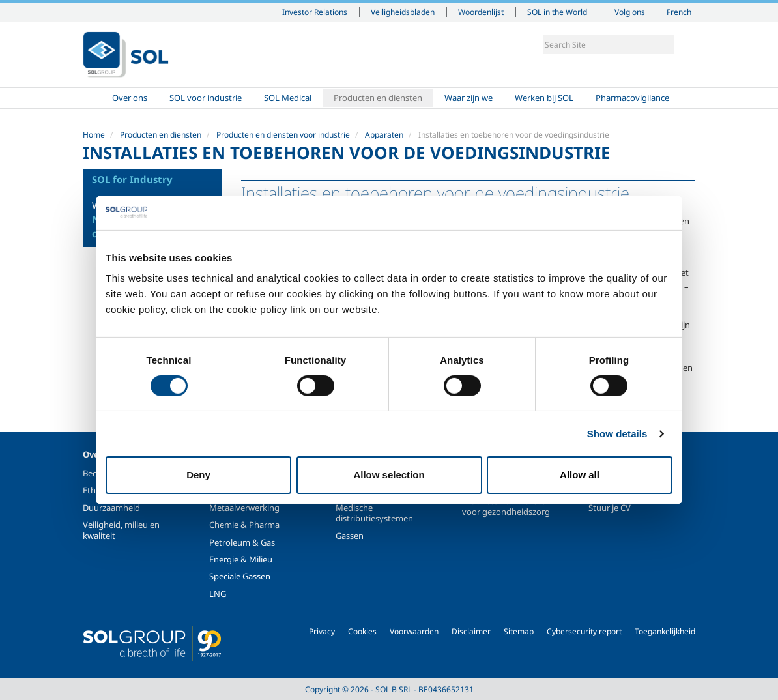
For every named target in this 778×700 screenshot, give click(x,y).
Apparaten (384, 135)
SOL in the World (557, 12)
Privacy (322, 631)
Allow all (580, 475)
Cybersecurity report (584, 631)
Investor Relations (315, 12)
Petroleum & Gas (242, 542)
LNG (218, 594)
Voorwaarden (414, 631)
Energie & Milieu (241, 559)
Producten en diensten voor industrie (283, 135)
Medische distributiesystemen (374, 513)
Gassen (350, 536)
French (679, 12)
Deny (198, 475)
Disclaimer (471, 631)
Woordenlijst (481, 12)
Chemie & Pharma (244, 525)
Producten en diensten (378, 98)
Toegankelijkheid (665, 631)
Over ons (130, 98)
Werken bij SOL (544, 98)
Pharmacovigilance (632, 98)
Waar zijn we (468, 98)
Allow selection (389, 475)
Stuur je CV (610, 508)
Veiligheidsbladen (403, 12)
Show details (617, 434)
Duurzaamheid (111, 508)
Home (94, 98)
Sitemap (519, 631)
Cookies (362, 631)
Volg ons (630, 12)
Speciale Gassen (240, 576)
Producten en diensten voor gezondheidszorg (506, 506)
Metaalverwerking (244, 508)
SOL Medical (288, 98)
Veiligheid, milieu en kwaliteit (121, 530)
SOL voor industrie (206, 98)
